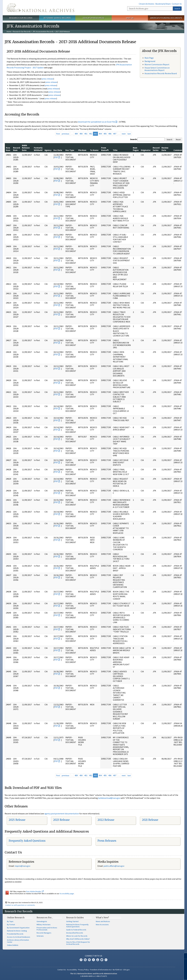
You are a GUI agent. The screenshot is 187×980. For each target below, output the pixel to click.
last (129, 134)
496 (110, 134)
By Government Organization (18, 928)
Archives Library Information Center (18, 941)
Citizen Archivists (147, 4)
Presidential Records (15, 934)
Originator (146, 150)
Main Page (149, 58)
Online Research (16, 918)
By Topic (10, 921)
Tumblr (94, 960)
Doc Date (58, 150)
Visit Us (130, 18)
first (58, 134)
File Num (82, 150)
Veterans (40, 936)
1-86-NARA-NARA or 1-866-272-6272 (94, 976)
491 (86, 134)
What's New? (102, 918)
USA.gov (126, 970)
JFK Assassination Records (43, 32)
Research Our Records (21, 18)
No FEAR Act (117, 970)
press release (48, 79)
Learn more (164, 975)
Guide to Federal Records (76, 930)
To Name (94, 150)
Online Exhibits (13, 945)
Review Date (165, 149)
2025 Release (17, 820)
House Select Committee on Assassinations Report (157, 69)
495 (105, 134)
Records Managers (44, 933)
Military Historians (44, 925)
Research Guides (75, 918)
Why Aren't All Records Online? (78, 939)
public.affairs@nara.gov (114, 866)
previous (65, 134)
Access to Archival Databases (19, 937)
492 (91, 134)
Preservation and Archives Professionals (47, 929)
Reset (178, 139)
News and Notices (103, 921)
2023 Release (61, 820)
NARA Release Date (26, 148)
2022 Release (106, 820)
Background (150, 61)
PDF (56, 157)
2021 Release (150, 820)
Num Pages (136, 149)
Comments (179, 150)
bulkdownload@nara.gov (109, 798)
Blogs (102, 960)
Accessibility (72, 970)
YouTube (98, 960)
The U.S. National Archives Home (40, 8)
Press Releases (107, 841)
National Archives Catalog (17, 931)
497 (115, 134)
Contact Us (177, 4)
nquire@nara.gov (23, 866)
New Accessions (102, 925)
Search (177, 9)
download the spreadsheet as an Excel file (97, 122)
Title (115, 150)
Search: (134, 139)
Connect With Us (94, 956)
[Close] (184, 956)
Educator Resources (94, 18)
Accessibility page (67, 894)
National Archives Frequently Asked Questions (77, 926)
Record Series (156, 149)
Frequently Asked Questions (27, 841)
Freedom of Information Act (101, 970)
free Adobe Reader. (35, 891)
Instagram (89, 960)
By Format (11, 925)
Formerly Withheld (38, 149)
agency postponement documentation (62, 814)
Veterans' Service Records (57, 18)
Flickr (106, 960)
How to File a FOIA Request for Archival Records (78, 943)
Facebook (81, 960)
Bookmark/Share (163, 4)
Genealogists (42, 921)
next (124, 134)
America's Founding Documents (166, 18)
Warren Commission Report (157, 64)
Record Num (16, 149)
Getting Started (72, 921)
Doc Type (70, 150)
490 (81, 134)
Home (9, 32)
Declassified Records (75, 933)
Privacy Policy (83, 970)
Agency (48, 150)
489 (76, 134)
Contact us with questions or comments (20, 905)
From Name (105, 149)
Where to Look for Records (77, 936)
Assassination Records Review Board (161, 73)
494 (100, 134)
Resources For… (45, 918)
